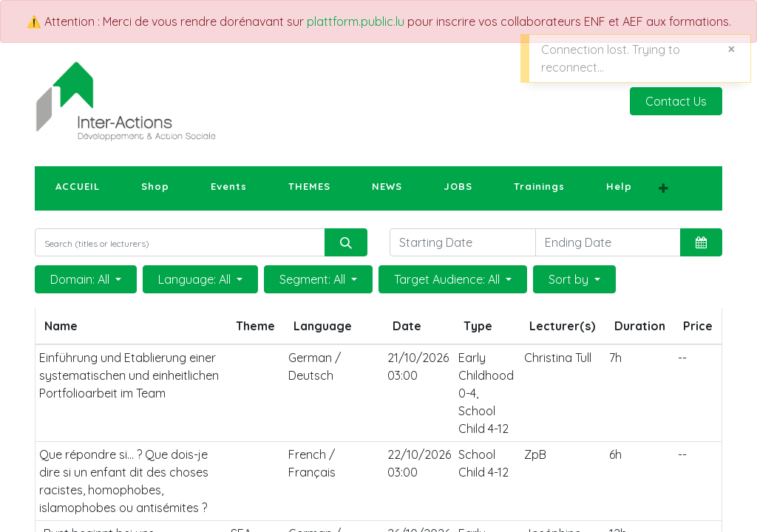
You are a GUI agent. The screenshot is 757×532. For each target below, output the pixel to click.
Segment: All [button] (314, 279)
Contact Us (676, 101)
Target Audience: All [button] (448, 279)
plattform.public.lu (356, 21)
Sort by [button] (570, 279)
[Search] (346, 242)
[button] (663, 188)
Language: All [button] (196, 279)
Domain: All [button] (81, 279)
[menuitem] (78, 187)
